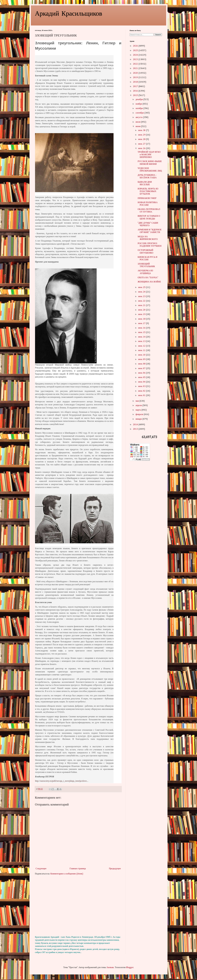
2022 (136, 64)
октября (139, 108)
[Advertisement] (78, 906)
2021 (136, 68)
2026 (136, 46)
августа (139, 117)
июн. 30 (142, 130)
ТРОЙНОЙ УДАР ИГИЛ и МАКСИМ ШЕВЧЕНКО (149, 155)
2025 (136, 51)
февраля (140, 414)
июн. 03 (142, 386)
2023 (136, 60)
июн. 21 (142, 305)
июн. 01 (142, 395)
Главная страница (78, 869)
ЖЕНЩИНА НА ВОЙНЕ (149, 282)
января (139, 419)
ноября (139, 104)
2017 (136, 87)
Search (158, 35)
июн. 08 (142, 364)
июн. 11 (142, 350)
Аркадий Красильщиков (69, 13)
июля (138, 122)
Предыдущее (115, 869)
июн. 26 (142, 148)
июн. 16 (142, 328)
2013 (136, 429)
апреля (139, 406)
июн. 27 (142, 144)
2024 (136, 55)
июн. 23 (142, 297)
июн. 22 (142, 301)
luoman (110, 968)
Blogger (130, 968)
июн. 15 (142, 332)
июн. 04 (142, 382)
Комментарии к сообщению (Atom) (67, 874)
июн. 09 (142, 359)
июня (138, 126)
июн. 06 (142, 373)
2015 (136, 95)
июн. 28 (142, 139)
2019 (136, 78)
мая (137, 401)
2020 (136, 73)
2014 (136, 425)
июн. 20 (142, 310)
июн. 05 (142, 377)
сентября (140, 113)
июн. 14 (142, 337)
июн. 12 (142, 346)
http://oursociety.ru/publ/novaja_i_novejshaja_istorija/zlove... (62, 781)
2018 (136, 82)
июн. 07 (142, 369)
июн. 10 (142, 355)
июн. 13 (142, 341)
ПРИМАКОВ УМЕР (147, 198)
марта (138, 410)
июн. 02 (142, 391)
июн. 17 (142, 324)
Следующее (41, 869)
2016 (136, 91)
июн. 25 (142, 287)
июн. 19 (142, 314)
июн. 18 (142, 319)
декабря (139, 100)
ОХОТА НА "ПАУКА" (148, 278)
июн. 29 (142, 135)
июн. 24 (142, 292)
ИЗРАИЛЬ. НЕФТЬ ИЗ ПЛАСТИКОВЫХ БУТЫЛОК (148, 191)
